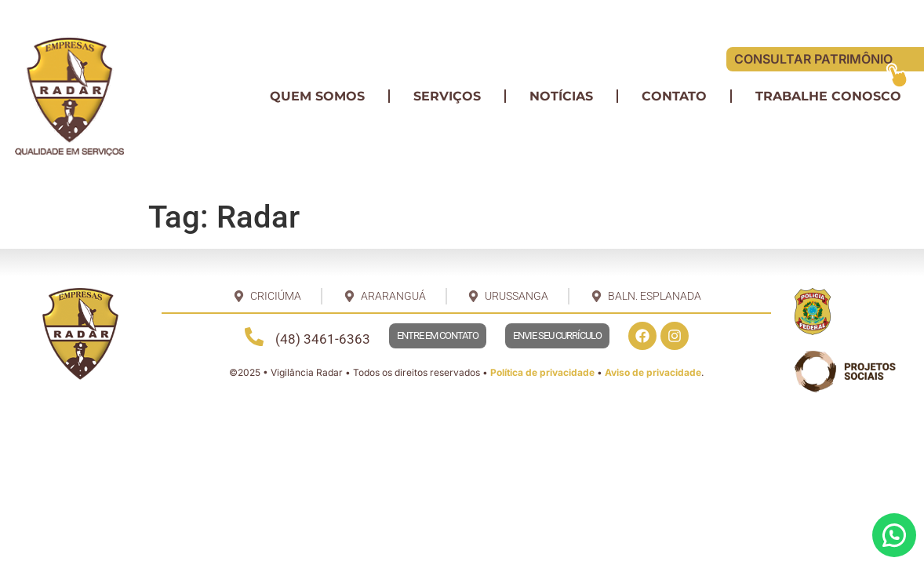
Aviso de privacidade (653, 372)
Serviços (447, 96)
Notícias (561, 96)
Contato (674, 96)
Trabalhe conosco (828, 96)
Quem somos (317, 96)
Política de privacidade (542, 372)
